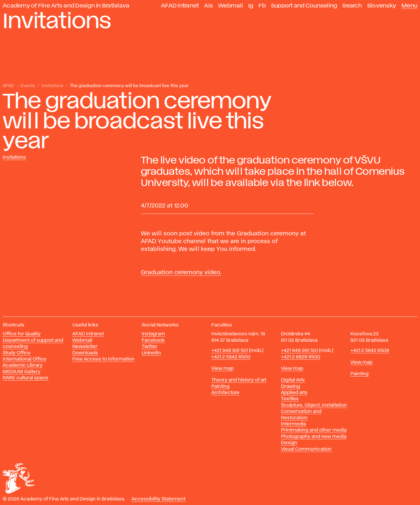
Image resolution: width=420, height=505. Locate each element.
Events (28, 86)
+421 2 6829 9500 (301, 357)
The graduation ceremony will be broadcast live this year (129, 86)
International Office (25, 359)
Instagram (153, 334)
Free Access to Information (103, 359)
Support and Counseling (304, 6)
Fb (262, 6)
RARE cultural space (25, 378)
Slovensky (382, 6)
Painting (220, 387)
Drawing (290, 387)
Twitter (150, 347)
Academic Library (23, 365)
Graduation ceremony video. (181, 273)
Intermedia (293, 424)
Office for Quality (22, 334)
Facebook (153, 340)
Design (289, 443)
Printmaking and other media (314, 430)
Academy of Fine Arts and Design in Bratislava (66, 6)
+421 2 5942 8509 (370, 351)
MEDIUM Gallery (22, 372)
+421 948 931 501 (230, 351)
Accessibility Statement (158, 499)
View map (222, 369)
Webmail (231, 6)
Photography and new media (314, 437)
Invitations (52, 86)
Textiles (290, 399)
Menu (409, 6)
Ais (209, 6)
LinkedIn (151, 353)
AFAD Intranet (180, 6)
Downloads (85, 353)
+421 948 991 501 (299, 351)
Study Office (17, 353)
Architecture (225, 393)
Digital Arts (293, 380)
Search (352, 6)
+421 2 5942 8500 (231, 357)
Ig (251, 6)
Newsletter (85, 347)
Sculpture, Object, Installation (314, 405)
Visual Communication (306, 449)
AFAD (8, 86)
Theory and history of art (239, 380)
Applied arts (294, 393)
